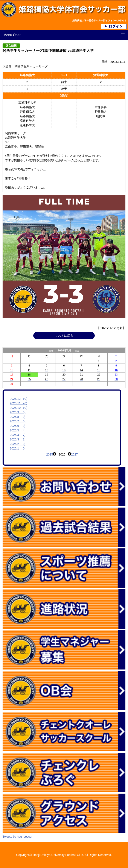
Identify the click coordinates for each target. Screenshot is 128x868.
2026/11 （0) (19, 403)
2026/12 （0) (19, 399)
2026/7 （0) (18, 421)
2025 (50, 454)
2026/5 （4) (18, 430)
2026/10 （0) (19, 408)
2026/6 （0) (18, 426)
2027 (74, 454)
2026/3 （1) (18, 439)
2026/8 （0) (18, 417)
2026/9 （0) (18, 412)
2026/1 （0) (18, 448)
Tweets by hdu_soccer (18, 837)
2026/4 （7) (18, 435)
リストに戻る (64, 336)
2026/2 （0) (18, 444)
